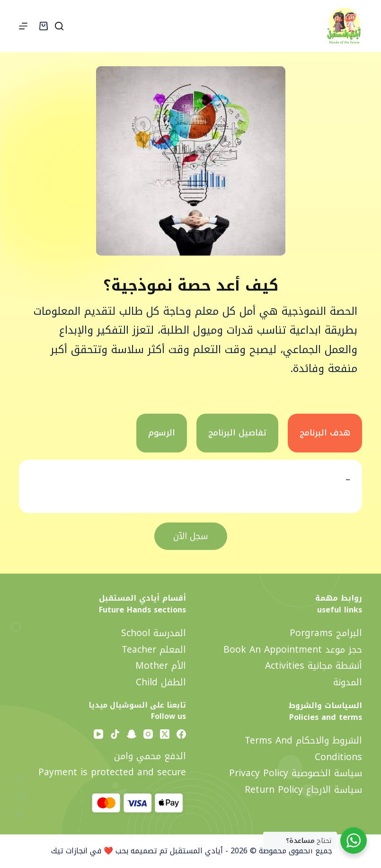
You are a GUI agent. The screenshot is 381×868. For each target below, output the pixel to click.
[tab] (325, 433)
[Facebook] (181, 734)
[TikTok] (115, 734)
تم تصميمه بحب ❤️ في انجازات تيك (108, 851)
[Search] (59, 26)
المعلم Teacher (154, 650)
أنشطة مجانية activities (314, 666)
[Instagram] (148, 734)
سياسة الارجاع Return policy (303, 790)
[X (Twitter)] (165, 734)
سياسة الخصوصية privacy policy (296, 773)
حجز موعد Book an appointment (293, 650)
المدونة (348, 682)
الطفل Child (161, 682)
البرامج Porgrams (326, 633)
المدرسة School (154, 633)
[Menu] (23, 26)
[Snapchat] (132, 734)
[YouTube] (98, 734)
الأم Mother (161, 666)
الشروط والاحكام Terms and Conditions (303, 749)
